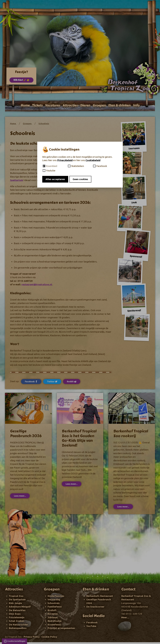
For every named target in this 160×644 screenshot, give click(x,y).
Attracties (70, 105)
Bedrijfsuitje (55, 621)
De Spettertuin (17, 599)
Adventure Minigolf (20, 607)
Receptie (53, 614)
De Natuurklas (17, 610)
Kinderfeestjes (56, 596)
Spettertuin (17, 180)
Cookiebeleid (93, 160)
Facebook (31, 382)
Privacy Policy (32, 637)
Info (136, 105)
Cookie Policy (49, 637)
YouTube (91, 626)
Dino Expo (15, 614)
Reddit (72, 382)
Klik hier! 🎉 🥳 (21, 81)
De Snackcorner (95, 607)
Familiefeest (55, 607)
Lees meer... (20, 496)
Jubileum (53, 617)
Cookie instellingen (16, 641)
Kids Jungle (15, 603)
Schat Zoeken (17, 621)
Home (25, 105)
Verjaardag (54, 599)
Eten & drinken (119, 105)
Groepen (99, 105)
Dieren (85, 105)
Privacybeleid (65, 160)
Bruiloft (52, 610)
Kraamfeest (54, 625)
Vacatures (53, 105)
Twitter (52, 382)
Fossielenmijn (17, 617)
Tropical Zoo (16, 596)
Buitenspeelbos (18, 628)
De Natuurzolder (18, 625)
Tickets (37, 105)
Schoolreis (44, 124)
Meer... (125, 617)
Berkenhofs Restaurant (100, 596)
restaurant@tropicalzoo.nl (37, 284)
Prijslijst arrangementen (61, 628)
